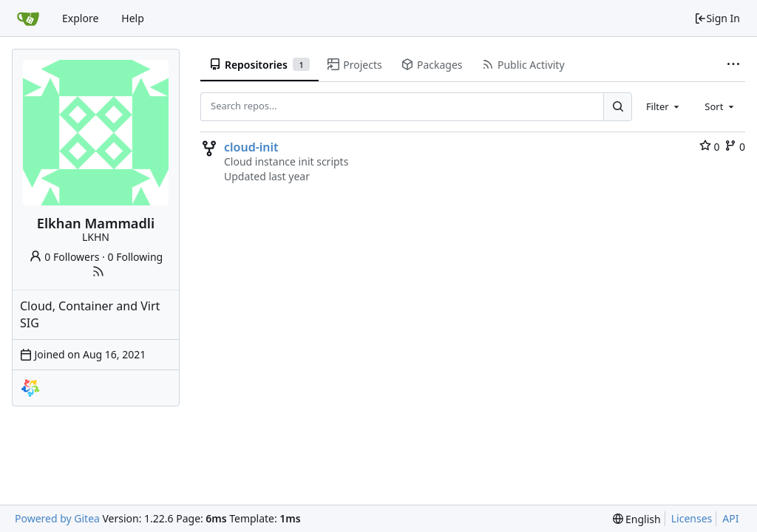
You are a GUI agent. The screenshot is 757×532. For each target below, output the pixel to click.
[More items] (733, 65)
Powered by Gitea (57, 518)
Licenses (692, 518)
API (730, 518)
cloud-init (251, 147)
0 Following (136, 257)
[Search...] (617, 106)
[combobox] (664, 106)
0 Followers (64, 257)
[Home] (28, 18)
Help (133, 18)
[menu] (637, 519)
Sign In (717, 18)
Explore (80, 18)
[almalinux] (30, 388)
